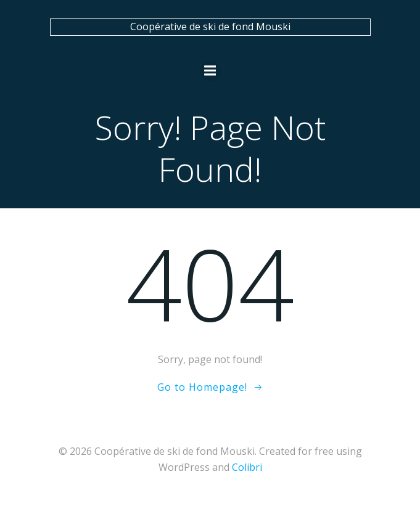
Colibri (247, 467)
